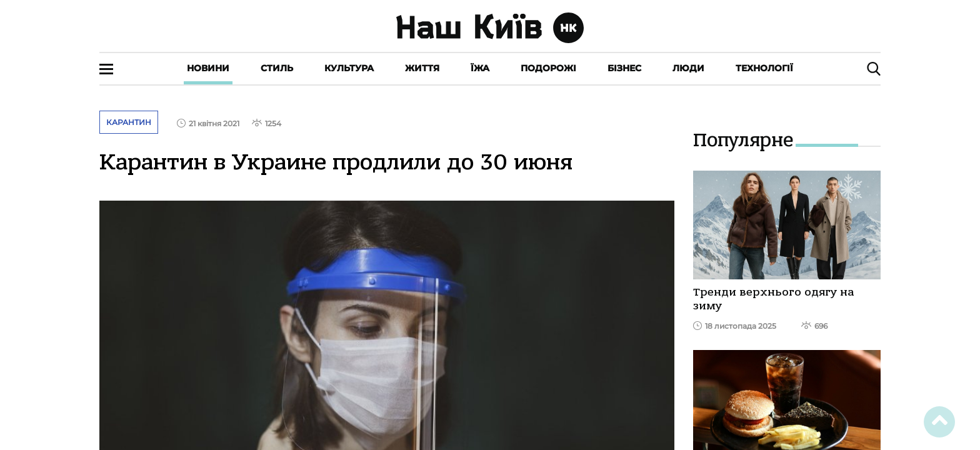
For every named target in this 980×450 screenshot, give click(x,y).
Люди (688, 68)
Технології (764, 68)
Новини (208, 68)
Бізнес (624, 68)
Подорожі (548, 68)
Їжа (480, 68)
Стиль (277, 68)
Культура (349, 68)
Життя (422, 68)
